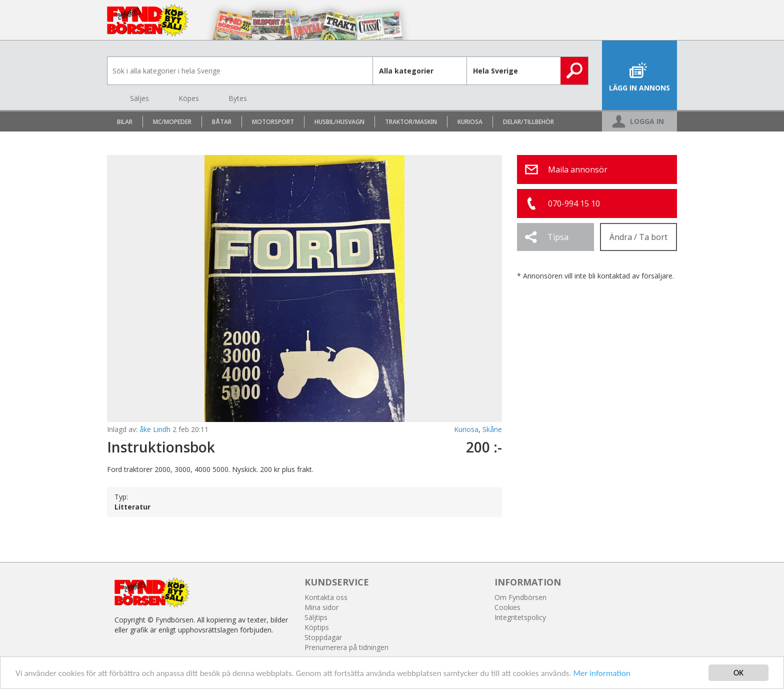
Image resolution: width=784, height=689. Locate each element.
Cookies (507, 607)
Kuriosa (466, 429)
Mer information (601, 673)
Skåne (492, 429)
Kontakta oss (326, 597)
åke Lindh (155, 429)
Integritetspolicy (520, 617)
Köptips (317, 627)
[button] (555, 237)
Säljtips (316, 617)
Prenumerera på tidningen (346, 647)
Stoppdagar (323, 637)
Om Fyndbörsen (520, 597)
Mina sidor (321, 607)
